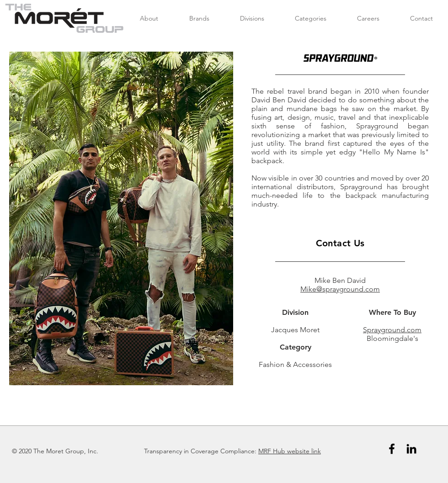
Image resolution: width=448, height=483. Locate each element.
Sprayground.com (392, 330)
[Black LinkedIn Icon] (411, 449)
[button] (121, 218)
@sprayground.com (348, 289)
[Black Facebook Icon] (392, 449)
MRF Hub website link (290, 451)
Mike (308, 289)
